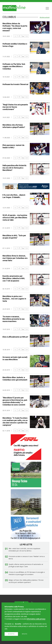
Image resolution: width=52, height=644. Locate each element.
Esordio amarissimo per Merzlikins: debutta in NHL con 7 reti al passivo (14, 278)
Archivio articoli (45, 17)
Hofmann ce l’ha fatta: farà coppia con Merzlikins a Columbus (14, 66)
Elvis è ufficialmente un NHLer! (15, 337)
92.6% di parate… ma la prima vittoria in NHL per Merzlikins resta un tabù (15, 218)
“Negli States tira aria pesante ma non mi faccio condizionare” (15, 107)
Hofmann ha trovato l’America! (15, 84)
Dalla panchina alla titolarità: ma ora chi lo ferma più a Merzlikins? (15, 168)
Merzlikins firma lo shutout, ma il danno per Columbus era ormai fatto (15, 258)
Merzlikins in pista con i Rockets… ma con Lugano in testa (14, 299)
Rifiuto (25, 634)
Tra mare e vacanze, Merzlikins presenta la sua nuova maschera (14, 319)
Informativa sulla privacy (36, 619)
